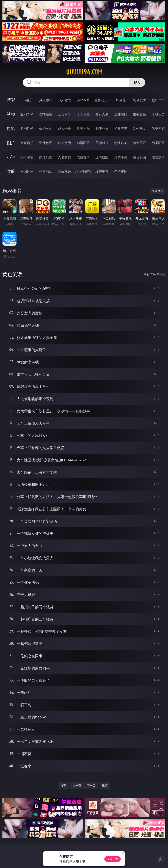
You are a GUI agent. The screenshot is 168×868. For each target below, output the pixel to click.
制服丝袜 (102, 129)
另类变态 (158, 129)
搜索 (137, 82)
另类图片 (158, 143)
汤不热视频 (83, 171)
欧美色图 (64, 143)
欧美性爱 (83, 129)
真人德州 (46, 100)
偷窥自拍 (27, 143)
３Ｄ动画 (83, 114)
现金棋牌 (139, 100)
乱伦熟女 (139, 129)
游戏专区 (83, 100)
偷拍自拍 (46, 129)
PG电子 (27, 100)
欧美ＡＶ (64, 114)
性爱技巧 (158, 157)
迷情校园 (102, 157)
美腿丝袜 (102, 143)
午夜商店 (46, 171)
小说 (11, 157)
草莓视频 (64, 171)
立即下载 (113, 859)
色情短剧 (121, 171)
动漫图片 (83, 143)
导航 (11, 171)
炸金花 (121, 100)
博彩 (11, 100)
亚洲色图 (46, 143)
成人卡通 (64, 129)
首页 (63, 785)
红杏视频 (102, 171)
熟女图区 (139, 143)
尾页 (105, 785)
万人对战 (64, 100)
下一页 (91, 785)
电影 (11, 128)
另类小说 (121, 157)
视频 (11, 114)
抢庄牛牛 (158, 100)
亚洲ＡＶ (27, 114)
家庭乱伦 (46, 157)
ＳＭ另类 (158, 114)
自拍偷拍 (46, 114)
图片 (11, 143)
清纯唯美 (121, 143)
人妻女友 (64, 157)
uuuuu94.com (84, 72)
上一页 (77, 785)
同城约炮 (27, 171)
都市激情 (27, 157)
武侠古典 (83, 157)
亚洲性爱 (27, 129)
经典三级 (121, 129)
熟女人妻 (102, 114)
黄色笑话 (139, 157)
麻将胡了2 (102, 100)
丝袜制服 (121, 114)
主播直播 (139, 114)
